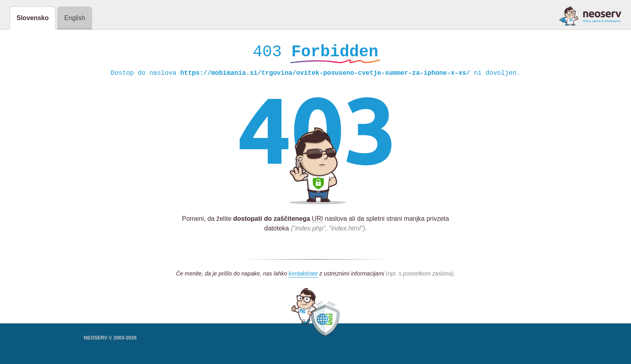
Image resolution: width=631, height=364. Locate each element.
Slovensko (33, 18)
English (74, 18)
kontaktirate (303, 276)
